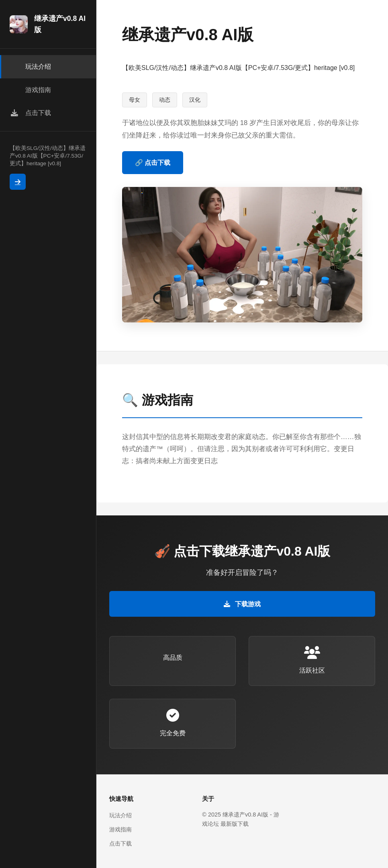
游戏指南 (120, 829)
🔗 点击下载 (153, 163)
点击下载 (120, 843)
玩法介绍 (120, 815)
